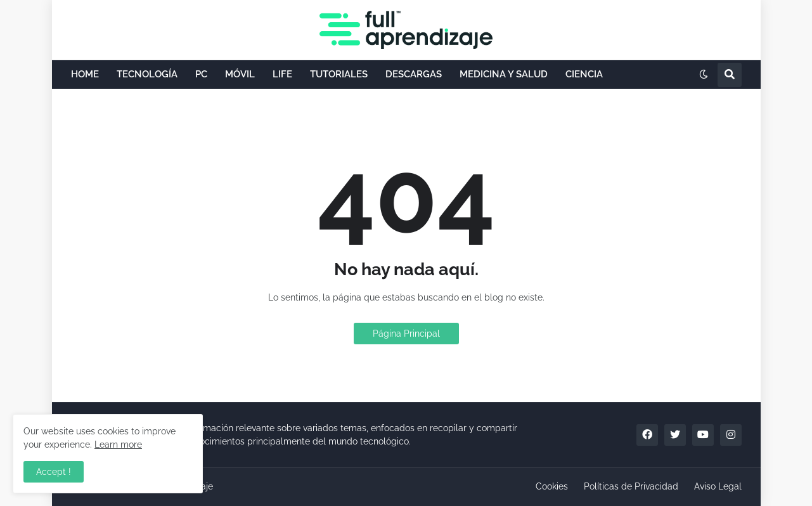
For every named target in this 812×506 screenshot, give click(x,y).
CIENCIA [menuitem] (584, 74)
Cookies (552, 486)
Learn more (118, 444)
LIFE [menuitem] (282, 74)
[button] (704, 75)
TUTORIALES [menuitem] (339, 74)
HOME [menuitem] (85, 74)
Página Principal (406, 334)
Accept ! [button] (54, 472)
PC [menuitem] (201, 74)
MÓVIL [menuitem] (240, 74)
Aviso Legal (718, 486)
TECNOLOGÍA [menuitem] (147, 74)
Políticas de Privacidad (631, 486)
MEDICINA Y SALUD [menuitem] (504, 74)
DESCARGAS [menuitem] (414, 74)
